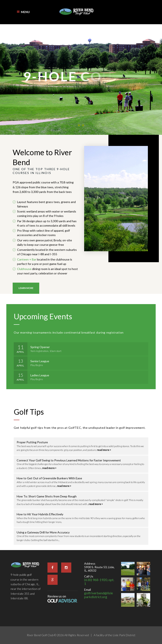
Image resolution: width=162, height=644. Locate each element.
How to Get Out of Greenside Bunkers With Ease (49, 478)
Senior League (40, 361)
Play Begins (37, 365)
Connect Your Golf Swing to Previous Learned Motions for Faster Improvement (69, 460)
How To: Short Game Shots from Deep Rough (47, 496)
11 (20, 347)
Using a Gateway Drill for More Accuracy (43, 532)
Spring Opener (40, 347)
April (20, 352)
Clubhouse (24, 269)
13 (20, 361)
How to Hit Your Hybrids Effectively (40, 514)
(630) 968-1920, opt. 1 (99, 582)
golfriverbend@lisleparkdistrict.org (99, 595)
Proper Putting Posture (32, 442)
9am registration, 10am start (46, 351)
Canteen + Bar (27, 259)
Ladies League (40, 375)
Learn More (26, 288)
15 (20, 375)
